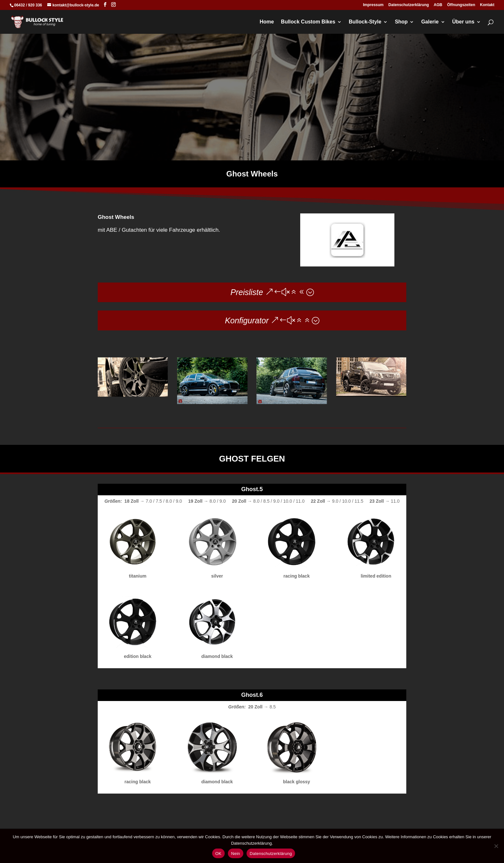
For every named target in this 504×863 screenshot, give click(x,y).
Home (267, 22)
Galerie (430, 22)
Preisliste (247, 292)
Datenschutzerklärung (409, 5)
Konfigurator (247, 320)
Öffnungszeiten (461, 5)
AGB (438, 5)
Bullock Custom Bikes (308, 22)
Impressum (373, 5)
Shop (401, 22)
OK (218, 854)
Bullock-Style (365, 22)
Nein (236, 854)
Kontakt (487, 5)
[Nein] (496, 846)
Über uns (463, 22)
